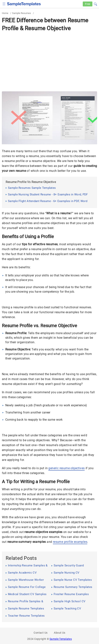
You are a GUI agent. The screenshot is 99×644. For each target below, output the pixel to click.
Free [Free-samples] (88, 4)
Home (5, 13)
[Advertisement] (49, 61)
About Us (60, 633)
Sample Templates (61, 639)
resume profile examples (70, 542)
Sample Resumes (22, 13)
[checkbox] (4, 3)
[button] (95, 4)
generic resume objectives (67, 468)
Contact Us (41, 633)
